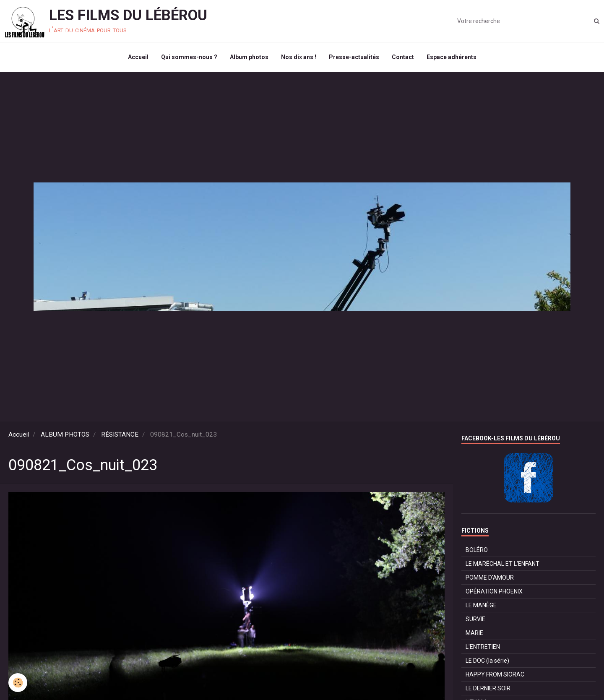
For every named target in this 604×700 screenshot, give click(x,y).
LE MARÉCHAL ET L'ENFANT (502, 564)
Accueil (138, 57)
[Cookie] (18, 683)
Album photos (249, 57)
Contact (403, 57)
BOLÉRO (477, 550)
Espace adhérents (452, 57)
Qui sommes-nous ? (189, 57)
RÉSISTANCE (120, 435)
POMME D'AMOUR (490, 578)
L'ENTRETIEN (483, 647)
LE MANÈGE (481, 605)
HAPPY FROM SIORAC (495, 674)
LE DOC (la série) (487, 661)
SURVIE (475, 619)
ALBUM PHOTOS (65, 435)
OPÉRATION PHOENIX (494, 591)
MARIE (474, 633)
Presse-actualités (354, 57)
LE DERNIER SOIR (488, 688)
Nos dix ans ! (299, 57)
